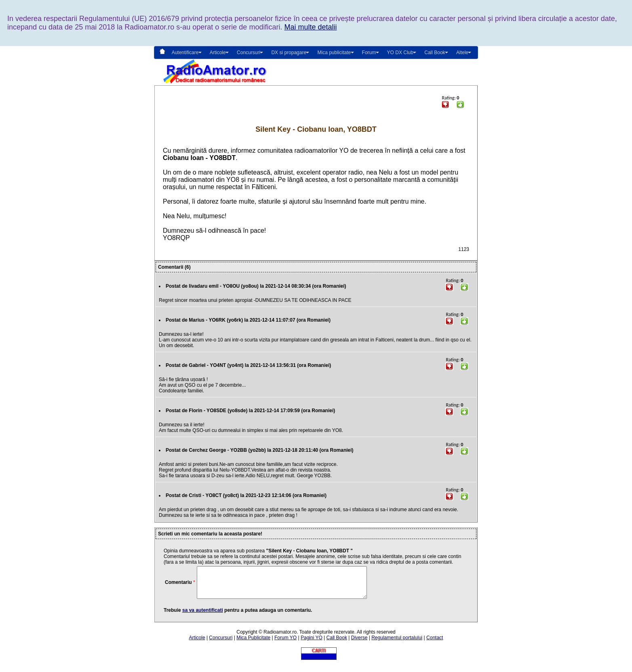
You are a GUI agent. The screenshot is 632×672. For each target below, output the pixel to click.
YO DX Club (400, 53)
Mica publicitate (334, 53)
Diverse (359, 644)
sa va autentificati (203, 616)
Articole (197, 644)
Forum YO (285, 644)
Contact (435, 644)
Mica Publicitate (253, 644)
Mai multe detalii (310, 27)
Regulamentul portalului (397, 644)
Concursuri (221, 644)
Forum (369, 53)
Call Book (435, 53)
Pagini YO (312, 644)
